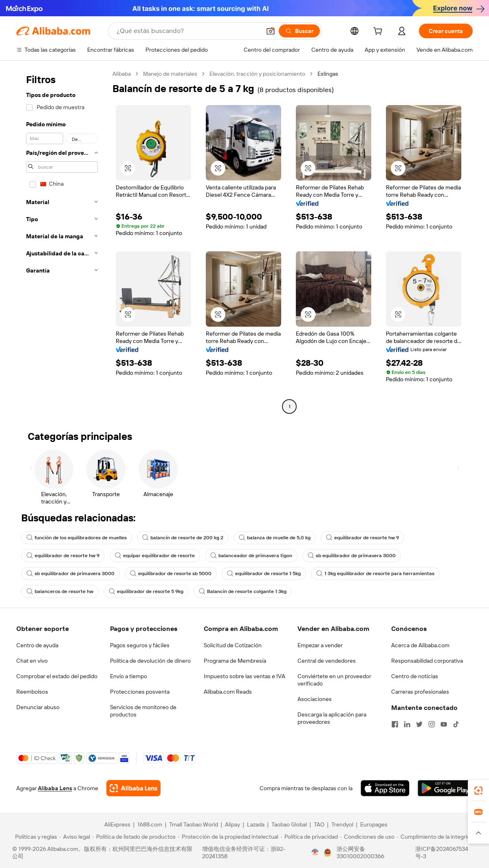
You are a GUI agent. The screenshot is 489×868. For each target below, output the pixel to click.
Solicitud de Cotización (233, 645)
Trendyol (342, 824)
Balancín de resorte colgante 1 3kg (243, 591)
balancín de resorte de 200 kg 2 (183, 538)
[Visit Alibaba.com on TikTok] (456, 724)
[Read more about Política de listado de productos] (134, 837)
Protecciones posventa (140, 692)
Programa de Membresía (235, 661)
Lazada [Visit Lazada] (256, 824)
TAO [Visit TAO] (319, 824)
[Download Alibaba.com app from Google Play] (445, 788)
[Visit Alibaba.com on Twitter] (419, 724)
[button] (271, 31)
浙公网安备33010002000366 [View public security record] (360, 853)
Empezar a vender (320, 645)
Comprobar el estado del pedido (57, 676)
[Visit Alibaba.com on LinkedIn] (407, 724)
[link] (478, 791)
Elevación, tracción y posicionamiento (257, 74)
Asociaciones (315, 699)
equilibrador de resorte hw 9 (362, 538)
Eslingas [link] (328, 74)
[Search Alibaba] (188, 31)
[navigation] (62, 241)
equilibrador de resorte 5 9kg (146, 591)
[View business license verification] (315, 853)
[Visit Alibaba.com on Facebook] (395, 724)
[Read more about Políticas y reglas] (35, 837)
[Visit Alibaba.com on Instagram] (432, 724)
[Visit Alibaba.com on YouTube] (444, 724)
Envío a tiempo (129, 676)
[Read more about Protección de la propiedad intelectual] (228, 837)
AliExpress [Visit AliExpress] (117, 824)
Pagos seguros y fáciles (140, 645)
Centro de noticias (415, 676)
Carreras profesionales (420, 692)
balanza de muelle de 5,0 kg (275, 538)
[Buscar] (299, 31)
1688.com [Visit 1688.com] (150, 824)
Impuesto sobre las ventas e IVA (244, 676)
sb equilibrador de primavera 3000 (352, 556)
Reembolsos (32, 692)
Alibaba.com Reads (228, 692)
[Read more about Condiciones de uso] (367, 837)
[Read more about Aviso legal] (75, 837)
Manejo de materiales (170, 74)
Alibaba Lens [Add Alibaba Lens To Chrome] (55, 788)
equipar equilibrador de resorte (155, 556)
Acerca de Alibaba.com (420, 645)
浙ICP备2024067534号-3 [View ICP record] (442, 853)
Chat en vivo (32, 661)
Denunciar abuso (38, 707)
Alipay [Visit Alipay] (232, 824)
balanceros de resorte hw (60, 591)
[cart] (379, 32)
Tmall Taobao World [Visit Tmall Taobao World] (194, 824)
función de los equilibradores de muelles (77, 538)
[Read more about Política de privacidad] (309, 837)
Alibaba (122, 74)
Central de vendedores (327, 661)
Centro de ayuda (37, 645)
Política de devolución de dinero (150, 661)
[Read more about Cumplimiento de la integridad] (437, 837)
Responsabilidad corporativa (427, 661)
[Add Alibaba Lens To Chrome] (133, 788)
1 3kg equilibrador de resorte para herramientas (375, 574)
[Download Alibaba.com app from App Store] (385, 788)
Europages (374, 824)
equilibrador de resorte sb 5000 (171, 574)
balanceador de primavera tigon (251, 556)
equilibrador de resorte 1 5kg (264, 574)
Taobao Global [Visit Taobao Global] (289, 824)
